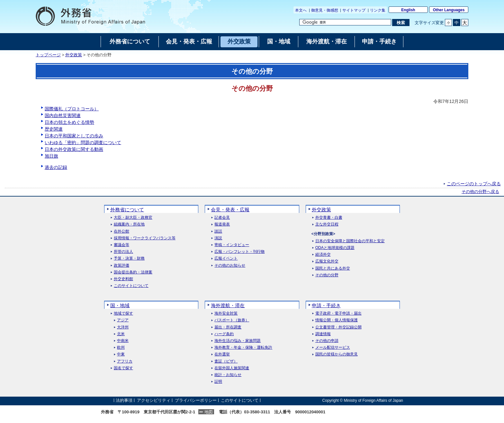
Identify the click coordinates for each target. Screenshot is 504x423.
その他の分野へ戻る (480, 192)
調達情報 (323, 334)
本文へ (301, 10)
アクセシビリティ (154, 400)
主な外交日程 (327, 224)
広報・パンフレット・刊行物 (239, 252)
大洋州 (123, 327)
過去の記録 (56, 167)
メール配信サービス (333, 348)
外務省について (127, 210)
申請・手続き (326, 305)
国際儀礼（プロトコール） (72, 109)
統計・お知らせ (228, 375)
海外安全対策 (226, 313)
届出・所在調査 (228, 327)
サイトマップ (354, 10)
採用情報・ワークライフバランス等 (145, 238)
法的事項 (124, 400)
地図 (209, 412)
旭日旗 (51, 156)
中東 (121, 354)
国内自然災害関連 (63, 115)
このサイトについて (131, 286)
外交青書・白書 (329, 218)
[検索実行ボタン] (401, 23)
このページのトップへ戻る (474, 184)
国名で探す (123, 368)
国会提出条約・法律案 (133, 272)
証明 (218, 382)
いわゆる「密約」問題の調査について (83, 143)
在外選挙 (222, 354)
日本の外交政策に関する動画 (74, 149)
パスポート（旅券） (232, 320)
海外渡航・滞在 (228, 305)
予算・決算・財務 (129, 258)
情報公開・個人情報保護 (337, 320)
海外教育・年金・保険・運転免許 (243, 348)
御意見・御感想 (325, 10)
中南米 (123, 341)
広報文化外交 (327, 261)
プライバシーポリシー (196, 400)
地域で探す (123, 313)
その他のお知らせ (230, 266)
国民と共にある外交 (333, 268)
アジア (123, 320)
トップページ (48, 55)
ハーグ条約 (224, 334)
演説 (218, 238)
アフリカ (125, 361)
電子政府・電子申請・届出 (338, 313)
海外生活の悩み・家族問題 (238, 341)
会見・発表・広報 (230, 210)
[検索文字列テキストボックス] (345, 22)
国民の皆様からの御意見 (337, 354)
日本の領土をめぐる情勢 (69, 122)
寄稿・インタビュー (232, 245)
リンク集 (378, 10)
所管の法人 (123, 252)
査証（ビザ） (226, 361)
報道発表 (222, 224)
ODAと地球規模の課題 (335, 248)
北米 (121, 334)
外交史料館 (123, 279)
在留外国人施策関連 (232, 368)
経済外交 (323, 255)
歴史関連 (54, 129)
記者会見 (222, 218)
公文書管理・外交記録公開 (338, 327)
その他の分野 (327, 275)
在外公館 (122, 231)
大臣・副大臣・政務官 (133, 218)
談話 (218, 231)
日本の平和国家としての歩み (74, 136)
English (408, 10)
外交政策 (74, 55)
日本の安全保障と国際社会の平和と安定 (350, 241)
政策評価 (122, 266)
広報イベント (226, 258)
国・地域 (120, 305)
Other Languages (449, 10)
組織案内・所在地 (129, 224)
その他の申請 (327, 341)
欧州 (121, 348)
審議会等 (122, 245)
